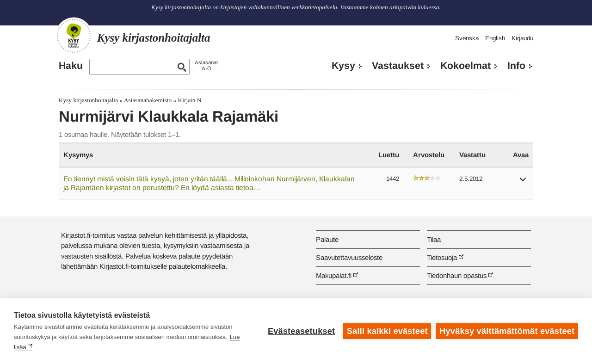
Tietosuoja (442, 257)
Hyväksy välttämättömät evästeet (507, 331)
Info (516, 66)
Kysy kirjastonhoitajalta (88, 100)
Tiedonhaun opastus (457, 275)
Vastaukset (398, 66)
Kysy (343, 66)
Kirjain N (190, 100)
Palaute (327, 239)
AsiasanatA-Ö (206, 65)
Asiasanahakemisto (148, 100)
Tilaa (434, 239)
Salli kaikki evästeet (387, 331)
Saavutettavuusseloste (349, 257)
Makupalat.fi (334, 275)
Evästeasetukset (301, 331)
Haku (71, 66)
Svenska (467, 38)
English (495, 38)
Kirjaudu (522, 38)
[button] (523, 182)
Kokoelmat (466, 66)
